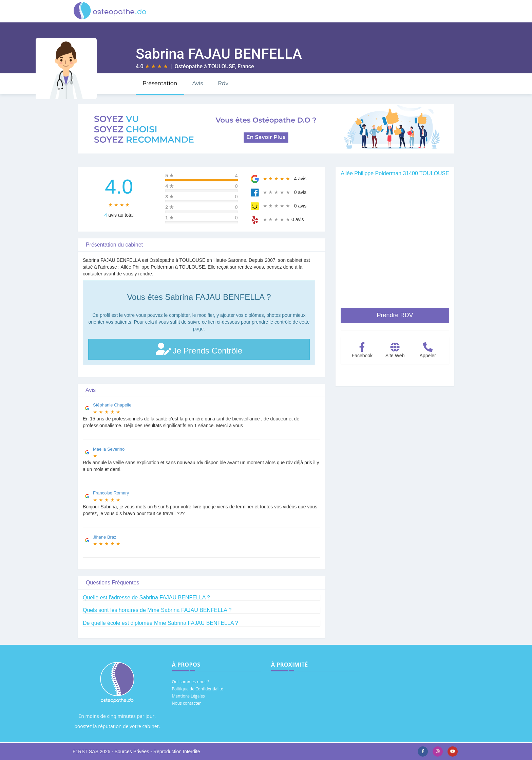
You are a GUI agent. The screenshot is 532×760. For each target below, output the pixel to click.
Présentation (160, 83)
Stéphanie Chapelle (112, 405)
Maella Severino (109, 449)
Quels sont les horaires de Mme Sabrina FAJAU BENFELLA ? (157, 610)
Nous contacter (186, 703)
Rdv (223, 83)
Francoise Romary (111, 493)
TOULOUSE (221, 66)
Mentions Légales (188, 696)
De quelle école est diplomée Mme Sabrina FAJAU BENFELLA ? (160, 623)
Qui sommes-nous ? (191, 682)
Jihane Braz (105, 537)
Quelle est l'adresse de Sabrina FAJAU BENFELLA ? (146, 598)
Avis (197, 83)
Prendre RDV (395, 315)
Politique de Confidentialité (198, 689)
